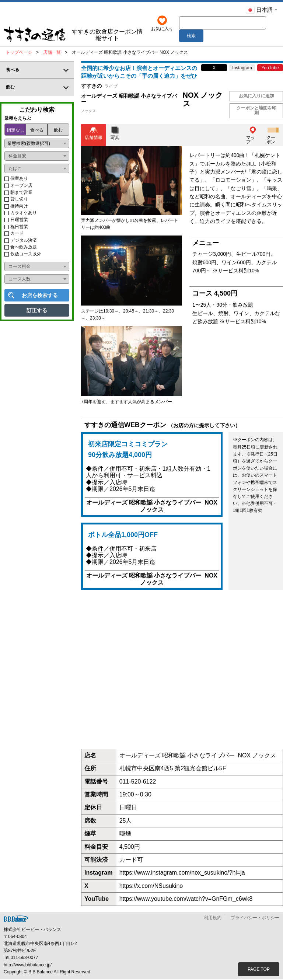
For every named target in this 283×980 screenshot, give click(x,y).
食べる (37, 131)
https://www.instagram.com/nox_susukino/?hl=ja (182, 873)
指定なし (15, 131)
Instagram (242, 69)
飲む (58, 131)
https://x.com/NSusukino (151, 887)
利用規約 (213, 918)
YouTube (270, 69)
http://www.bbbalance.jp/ (28, 966)
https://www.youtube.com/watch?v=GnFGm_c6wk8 (186, 899)
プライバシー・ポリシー (255, 918)
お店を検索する (40, 296)
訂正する (37, 311)
